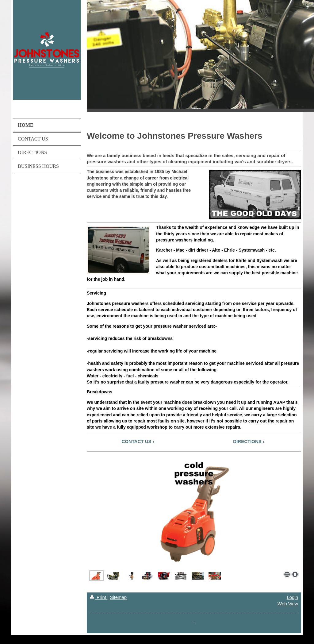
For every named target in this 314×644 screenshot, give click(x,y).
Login (292, 597)
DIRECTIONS (247, 441)
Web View (288, 604)
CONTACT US (136, 441)
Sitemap (118, 597)
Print (99, 597)
